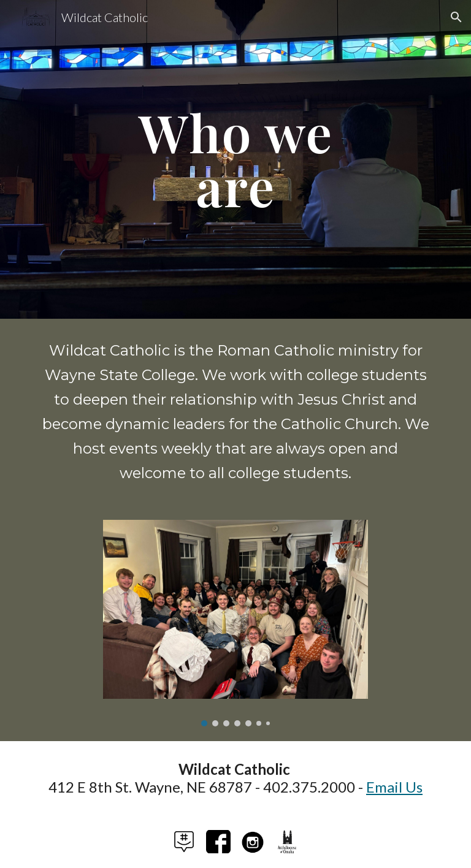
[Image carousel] (235, 623)
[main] (235, 160)
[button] (456, 17)
